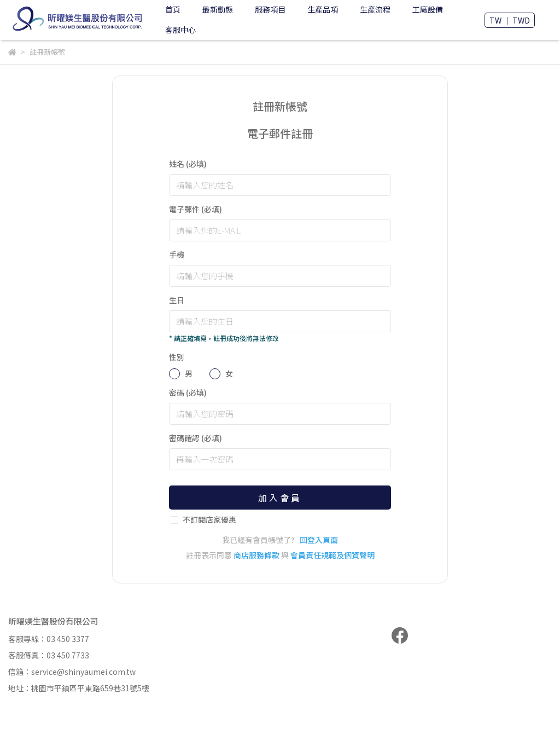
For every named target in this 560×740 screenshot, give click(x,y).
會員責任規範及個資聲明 (332, 555)
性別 (177, 357)
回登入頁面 (319, 540)
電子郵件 (196, 209)
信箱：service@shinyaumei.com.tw (72, 672)
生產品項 (323, 9)
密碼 (188, 392)
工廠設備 (428, 9)
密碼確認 (196, 438)
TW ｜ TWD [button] (510, 20)
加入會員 (280, 498)
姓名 (188, 164)
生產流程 (375, 9)
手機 (177, 255)
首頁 (173, 9)
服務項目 (270, 9)
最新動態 (218, 9)
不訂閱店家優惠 (209, 519)
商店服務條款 (256, 555)
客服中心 (180, 30)
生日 (177, 300)
